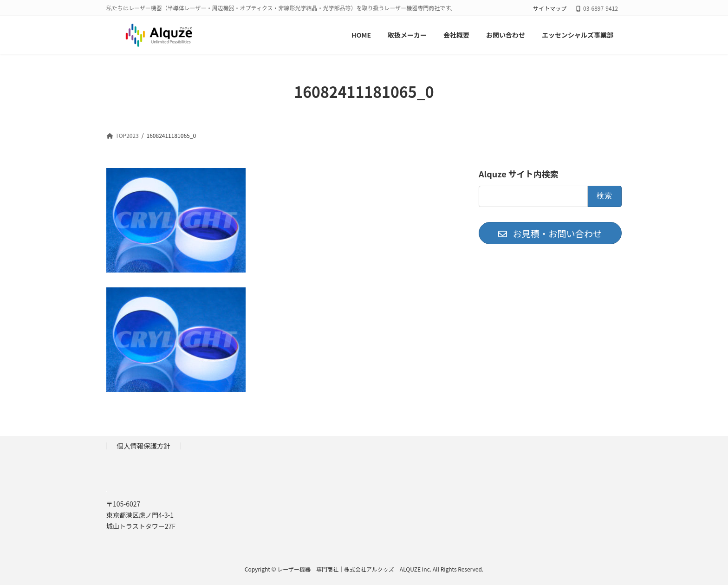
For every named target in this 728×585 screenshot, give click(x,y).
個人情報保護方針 (144, 445)
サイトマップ (550, 8)
